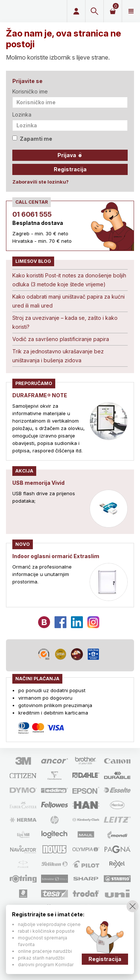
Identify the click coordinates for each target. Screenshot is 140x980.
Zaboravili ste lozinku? (41, 182)
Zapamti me (32, 139)
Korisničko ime (30, 91)
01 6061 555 (32, 214)
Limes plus (32, 11)
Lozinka (22, 114)
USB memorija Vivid (38, 483)
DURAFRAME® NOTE (40, 395)
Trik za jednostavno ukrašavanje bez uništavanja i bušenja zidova (58, 356)
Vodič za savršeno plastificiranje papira (61, 339)
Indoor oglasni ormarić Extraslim (56, 556)
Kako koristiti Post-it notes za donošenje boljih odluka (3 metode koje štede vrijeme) (69, 280)
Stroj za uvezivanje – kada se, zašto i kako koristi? (65, 322)
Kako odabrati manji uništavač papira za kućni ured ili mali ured (69, 301)
